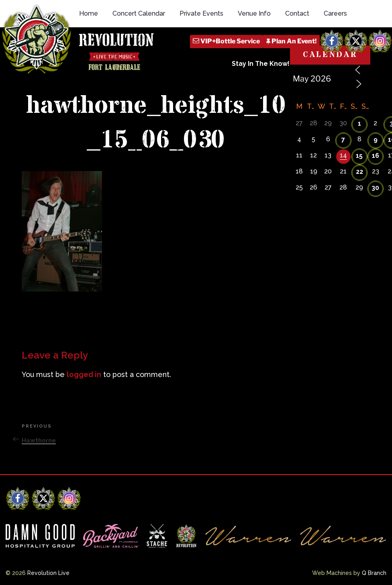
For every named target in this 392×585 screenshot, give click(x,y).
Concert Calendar (139, 13)
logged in (84, 374)
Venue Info (254, 13)
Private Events (201, 13)
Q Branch (374, 573)
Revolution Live (48, 573)
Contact (297, 13)
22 (359, 172)
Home (89, 13)
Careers (335, 13)
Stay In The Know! (261, 64)
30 (375, 188)
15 (359, 156)
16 (376, 156)
